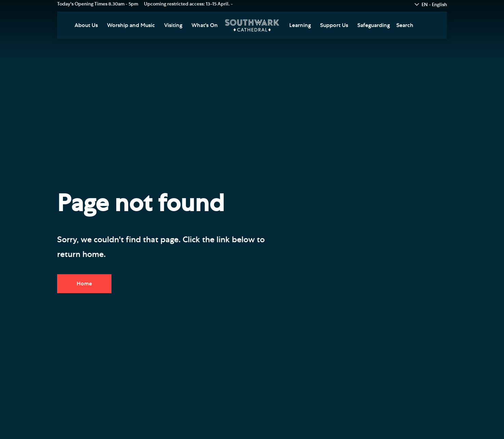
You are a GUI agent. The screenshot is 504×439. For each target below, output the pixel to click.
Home (84, 284)
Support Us (334, 25)
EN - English (434, 5)
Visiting (173, 25)
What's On (205, 25)
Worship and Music (131, 25)
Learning (300, 25)
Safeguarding (374, 25)
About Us (86, 25)
